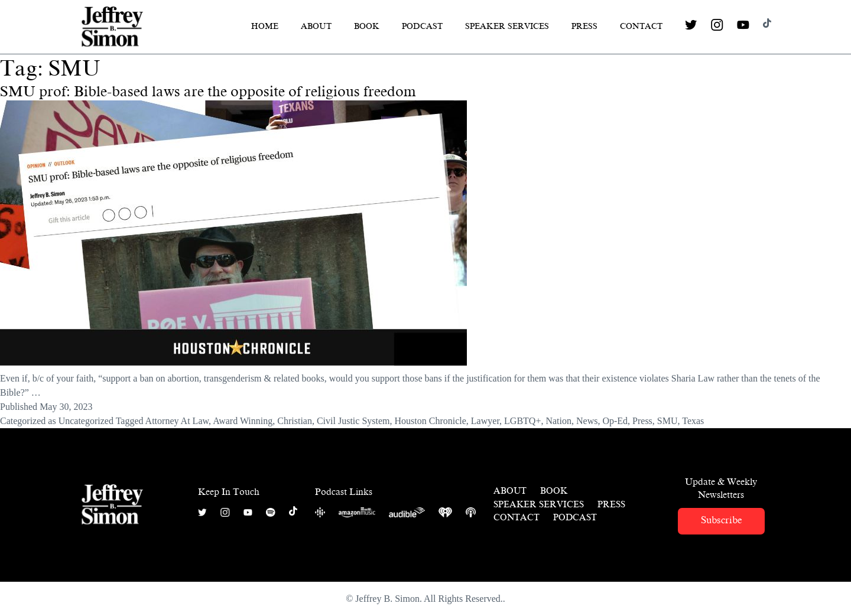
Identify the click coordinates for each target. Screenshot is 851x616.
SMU (668, 421)
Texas (693, 421)
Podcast (422, 26)
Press (584, 26)
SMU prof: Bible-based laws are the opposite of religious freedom (208, 92)
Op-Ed (615, 421)
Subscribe (721, 520)
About (316, 26)
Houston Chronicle (431, 421)
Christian (295, 421)
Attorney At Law (177, 421)
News (587, 421)
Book (367, 26)
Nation (558, 421)
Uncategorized (86, 421)
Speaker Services (507, 26)
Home (265, 26)
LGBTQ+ (522, 421)
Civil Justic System (353, 421)
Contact (641, 26)
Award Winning (243, 421)
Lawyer (485, 421)
